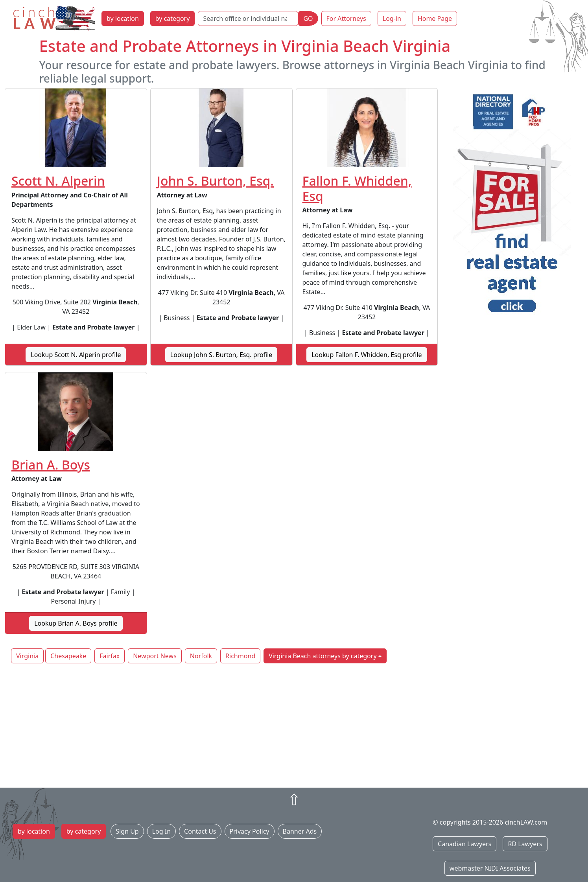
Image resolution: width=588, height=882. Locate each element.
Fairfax (110, 656)
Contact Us (200, 831)
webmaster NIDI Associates (490, 868)
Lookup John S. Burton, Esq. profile (221, 355)
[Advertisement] (294, 726)
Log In (161, 831)
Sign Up (127, 831)
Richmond (240, 656)
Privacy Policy (250, 831)
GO (308, 18)
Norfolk (201, 656)
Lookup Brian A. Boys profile (76, 623)
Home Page (435, 18)
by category (173, 18)
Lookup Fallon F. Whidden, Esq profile (367, 355)
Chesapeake (68, 656)
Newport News (155, 656)
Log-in (392, 18)
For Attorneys (346, 18)
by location (123, 18)
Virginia (27, 656)
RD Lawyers (525, 844)
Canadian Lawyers (465, 844)
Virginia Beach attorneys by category (323, 656)
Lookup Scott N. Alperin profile (76, 355)
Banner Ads (300, 831)
